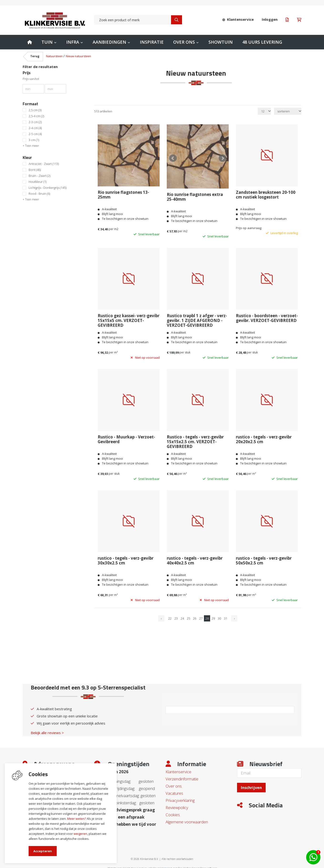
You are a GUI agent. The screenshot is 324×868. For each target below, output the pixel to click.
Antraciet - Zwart (44, 164)
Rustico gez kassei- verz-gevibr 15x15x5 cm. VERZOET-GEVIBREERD (129, 318)
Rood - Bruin (39, 194)
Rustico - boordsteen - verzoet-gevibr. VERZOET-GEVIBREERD (267, 316)
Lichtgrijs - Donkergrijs (48, 188)
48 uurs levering (262, 42)
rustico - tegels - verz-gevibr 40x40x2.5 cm (195, 558)
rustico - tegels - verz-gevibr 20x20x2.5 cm (264, 437)
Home (30, 42)
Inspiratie (152, 42)
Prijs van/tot (31, 79)
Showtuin (221, 42)
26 (195, 616)
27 (201, 616)
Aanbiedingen (109, 42)
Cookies (173, 813)
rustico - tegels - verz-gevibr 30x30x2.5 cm (126, 558)
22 (170, 616)
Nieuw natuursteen (78, 56)
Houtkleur (38, 182)
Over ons (184, 42)
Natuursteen (55, 56)
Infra (73, 42)
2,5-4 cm (36, 116)
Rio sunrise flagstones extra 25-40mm (195, 195)
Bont (35, 170)
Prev (173, 157)
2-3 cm (35, 122)
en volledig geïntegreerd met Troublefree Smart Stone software (181, 866)
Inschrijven (251, 785)
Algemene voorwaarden (187, 820)
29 (213, 616)
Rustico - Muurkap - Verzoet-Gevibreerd (126, 437)
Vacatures (174, 791)
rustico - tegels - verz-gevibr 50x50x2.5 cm (264, 558)
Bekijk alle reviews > (47, 731)
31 (226, 616)
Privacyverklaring (180, 798)
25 (188, 616)
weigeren (80, 834)
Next (223, 157)
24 (182, 616)
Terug (35, 56)
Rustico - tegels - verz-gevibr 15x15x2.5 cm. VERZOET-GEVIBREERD (195, 440)
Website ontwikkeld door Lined (126, 866)
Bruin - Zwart (39, 176)
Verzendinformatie (182, 777)
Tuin (47, 42)
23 (176, 616)
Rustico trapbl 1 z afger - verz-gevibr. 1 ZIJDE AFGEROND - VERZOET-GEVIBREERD (197, 318)
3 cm (34, 140)
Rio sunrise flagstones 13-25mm (123, 195)
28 (207, 616)
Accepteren (43, 851)
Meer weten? (77, 819)
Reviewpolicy (177, 805)
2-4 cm (35, 128)
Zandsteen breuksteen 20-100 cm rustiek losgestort (266, 195)
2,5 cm (35, 110)
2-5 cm (35, 134)
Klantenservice (178, 770)
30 (219, 616)
